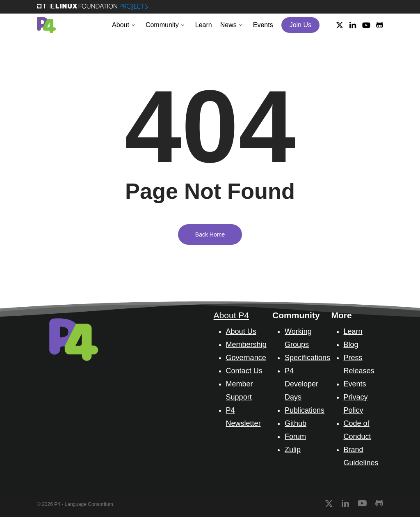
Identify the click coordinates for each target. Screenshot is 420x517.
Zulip (293, 450)
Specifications (307, 358)
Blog (351, 345)
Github (296, 423)
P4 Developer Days (301, 384)
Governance (246, 358)
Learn (353, 331)
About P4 (231, 315)
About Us (241, 331)
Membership (246, 345)
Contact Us (244, 371)
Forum (295, 437)
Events (355, 384)
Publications (305, 410)
